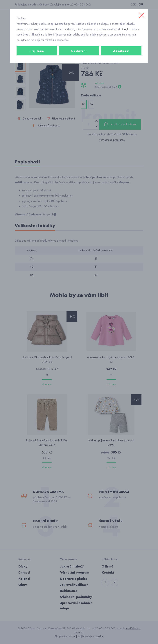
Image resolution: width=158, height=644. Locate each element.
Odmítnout (121, 51)
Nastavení (79, 51)
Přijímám (37, 51)
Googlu (125, 29)
